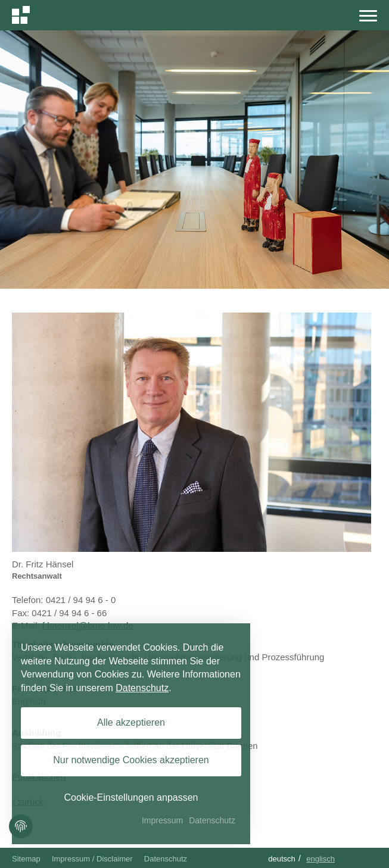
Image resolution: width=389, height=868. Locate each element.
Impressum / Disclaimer (92, 859)
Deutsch (282, 859)
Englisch (320, 859)
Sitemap (26, 859)
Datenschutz (166, 859)
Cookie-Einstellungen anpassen (131, 797)
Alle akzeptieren (131, 722)
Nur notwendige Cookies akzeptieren (131, 760)
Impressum (162, 820)
